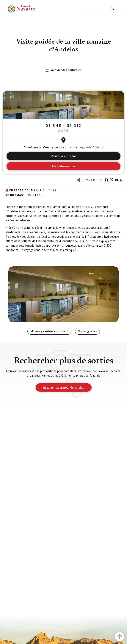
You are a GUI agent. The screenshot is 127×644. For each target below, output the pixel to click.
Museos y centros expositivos (49, 331)
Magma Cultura (44, 190)
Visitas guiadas (87, 331)
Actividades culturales (66, 70)
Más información (63, 166)
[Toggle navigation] (120, 9)
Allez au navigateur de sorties (63, 387)
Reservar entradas (64, 156)
